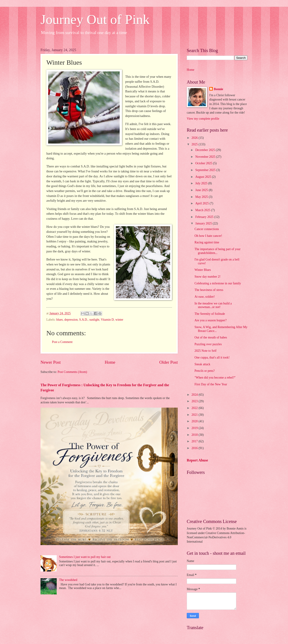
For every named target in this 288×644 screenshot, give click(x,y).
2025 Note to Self (205, 351)
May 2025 (202, 197)
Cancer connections (207, 229)
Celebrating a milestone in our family (218, 283)
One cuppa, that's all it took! (212, 357)
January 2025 (204, 223)
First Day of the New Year (211, 384)
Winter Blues (203, 270)
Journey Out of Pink (95, 19)
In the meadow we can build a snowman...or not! (213, 305)
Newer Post (51, 362)
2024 (195, 395)
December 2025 (206, 150)
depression (71, 320)
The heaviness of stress (209, 290)
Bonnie (218, 89)
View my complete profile (203, 119)
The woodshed (68, 580)
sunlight (94, 320)
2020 (195, 421)
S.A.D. (83, 320)
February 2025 (205, 217)
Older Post (169, 362)
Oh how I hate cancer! (208, 236)
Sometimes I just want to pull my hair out (85, 557)
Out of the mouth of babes (211, 337)
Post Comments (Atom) (72, 372)
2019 (195, 428)
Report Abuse (197, 460)
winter (119, 320)
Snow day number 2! (207, 277)
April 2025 (202, 203)
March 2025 (203, 210)
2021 (195, 415)
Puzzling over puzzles (208, 344)
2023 (195, 401)
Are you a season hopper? (210, 320)
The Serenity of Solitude (210, 314)
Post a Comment (62, 342)
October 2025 (204, 163)
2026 (195, 138)
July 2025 (202, 183)
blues (60, 320)
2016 (195, 448)
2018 (195, 435)
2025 (195, 144)
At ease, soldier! (205, 297)
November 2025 (206, 157)
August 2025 (204, 177)
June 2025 (202, 190)
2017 (195, 441)
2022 (195, 408)
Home (110, 362)
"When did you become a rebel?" (215, 378)
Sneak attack (202, 364)
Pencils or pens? (205, 371)
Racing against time (207, 242)
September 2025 (206, 170)
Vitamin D (107, 320)
